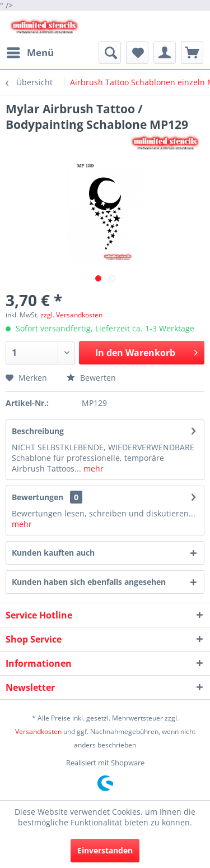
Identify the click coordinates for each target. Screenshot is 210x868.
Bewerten (91, 378)
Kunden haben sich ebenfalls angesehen (89, 582)
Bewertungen (38, 497)
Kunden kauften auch (53, 553)
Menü (30, 51)
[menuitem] (30, 53)
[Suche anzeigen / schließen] (110, 53)
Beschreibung (38, 431)
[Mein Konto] (165, 53)
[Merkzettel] (137, 53)
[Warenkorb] (192, 53)
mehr (92, 468)
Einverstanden (105, 850)
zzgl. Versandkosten (71, 315)
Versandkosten (38, 731)
